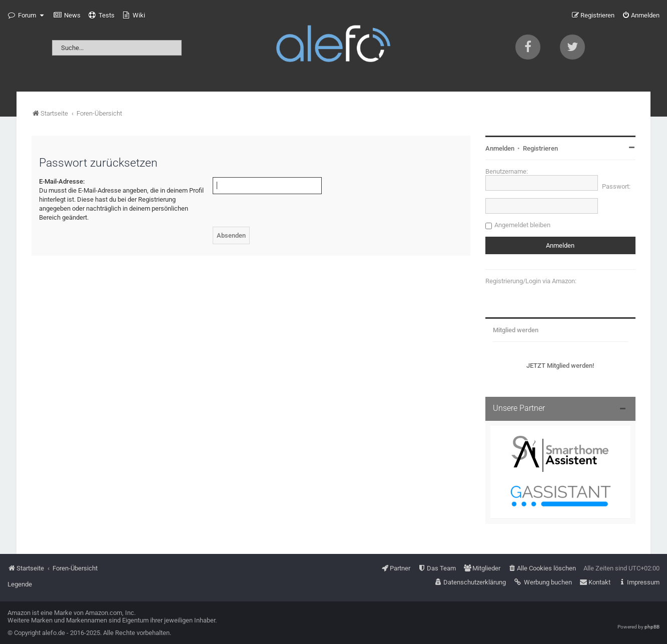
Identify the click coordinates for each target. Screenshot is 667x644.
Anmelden (500, 148)
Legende (20, 584)
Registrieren (540, 148)
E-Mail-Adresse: (62, 181)
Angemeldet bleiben (522, 225)
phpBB (652, 627)
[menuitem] (67, 16)
